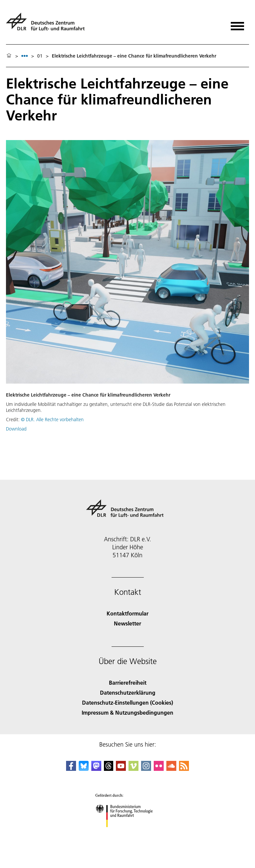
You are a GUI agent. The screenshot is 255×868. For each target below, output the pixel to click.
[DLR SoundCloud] (171, 769)
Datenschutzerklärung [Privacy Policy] (128, 693)
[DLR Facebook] (71, 769)
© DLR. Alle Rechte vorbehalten (52, 420)
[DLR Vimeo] (133, 769)
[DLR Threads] (109, 769)
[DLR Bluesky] (84, 769)
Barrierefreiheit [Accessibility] (128, 683)
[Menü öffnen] (237, 24)
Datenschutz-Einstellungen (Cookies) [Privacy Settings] (127, 702)
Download (16, 429)
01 (40, 56)
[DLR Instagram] (146, 769)
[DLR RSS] (184, 769)
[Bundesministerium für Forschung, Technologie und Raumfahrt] (128, 833)
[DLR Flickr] (159, 769)
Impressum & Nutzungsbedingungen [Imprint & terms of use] (127, 712)
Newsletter (127, 623)
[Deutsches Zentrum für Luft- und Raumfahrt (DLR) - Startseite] (48, 24)
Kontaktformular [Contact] (127, 613)
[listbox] (25, 56)
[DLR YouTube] (121, 769)
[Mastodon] (96, 769)
